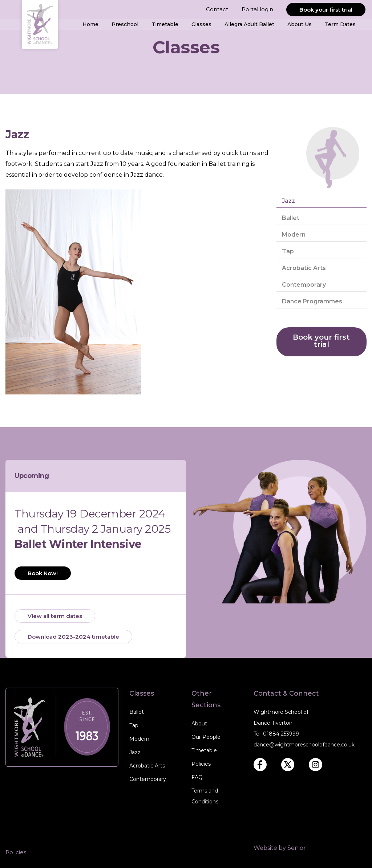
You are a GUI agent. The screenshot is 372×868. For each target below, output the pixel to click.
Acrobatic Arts (304, 268)
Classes (201, 24)
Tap (288, 251)
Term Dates (340, 24)
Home (90, 24)
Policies (201, 764)
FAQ (197, 777)
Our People (206, 737)
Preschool (125, 24)
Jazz (288, 201)
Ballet (291, 218)
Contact (217, 9)
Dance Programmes (312, 301)
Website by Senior (280, 848)
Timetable (165, 24)
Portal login (257, 9)
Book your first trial (326, 10)
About (199, 724)
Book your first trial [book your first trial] (321, 341)
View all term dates (55, 616)
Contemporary (304, 285)
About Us (300, 24)
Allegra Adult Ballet (249, 24)
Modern (294, 235)
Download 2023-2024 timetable (73, 637)
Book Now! (43, 573)
